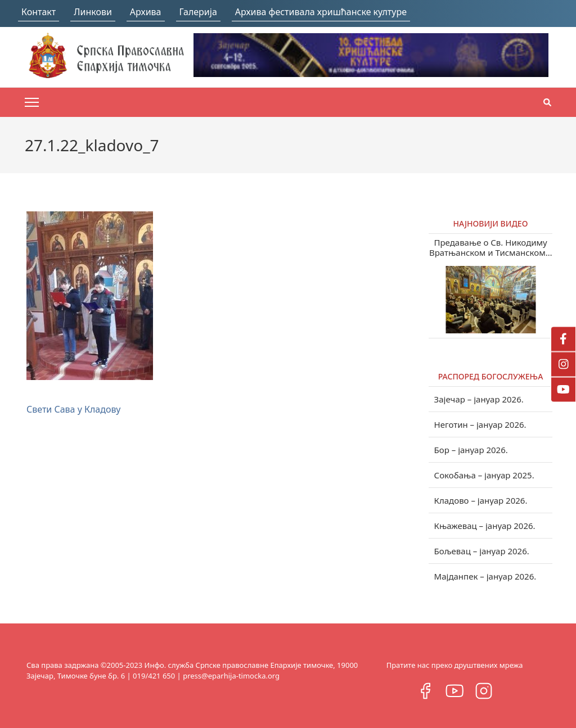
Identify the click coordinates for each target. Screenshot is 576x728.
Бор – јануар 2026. (471, 450)
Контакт (39, 12)
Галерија (198, 12)
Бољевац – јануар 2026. (482, 551)
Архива (146, 12)
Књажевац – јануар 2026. (485, 526)
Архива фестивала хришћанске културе (321, 12)
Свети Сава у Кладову (74, 409)
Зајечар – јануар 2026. (479, 399)
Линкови (93, 12)
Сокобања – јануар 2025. (484, 475)
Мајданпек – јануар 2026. (485, 576)
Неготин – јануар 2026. (480, 424)
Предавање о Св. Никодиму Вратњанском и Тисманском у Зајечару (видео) (490, 247)
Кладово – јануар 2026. (481, 500)
